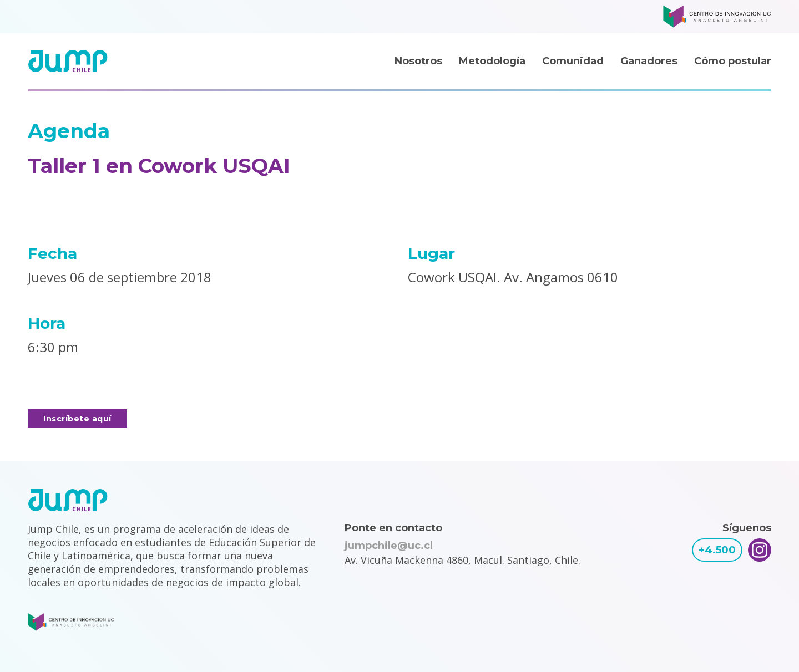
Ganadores (649, 61)
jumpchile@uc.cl (389, 546)
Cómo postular (733, 61)
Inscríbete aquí (77, 419)
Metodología (492, 61)
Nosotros (418, 61)
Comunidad (573, 61)
